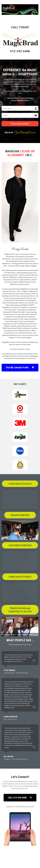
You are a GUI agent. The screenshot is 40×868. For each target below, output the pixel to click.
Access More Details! (20, 124)
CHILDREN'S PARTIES (20, 545)
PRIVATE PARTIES (20, 515)
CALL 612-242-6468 (20, 798)
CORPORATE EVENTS (20, 484)
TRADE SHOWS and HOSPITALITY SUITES (20, 610)
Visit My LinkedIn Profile (20, 367)
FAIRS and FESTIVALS (20, 577)
